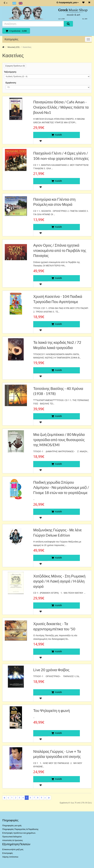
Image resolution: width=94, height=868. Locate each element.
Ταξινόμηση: (10, 72)
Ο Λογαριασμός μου (68, 2)
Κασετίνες (27, 47)
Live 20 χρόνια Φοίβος (51, 670)
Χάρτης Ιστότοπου (10, 857)
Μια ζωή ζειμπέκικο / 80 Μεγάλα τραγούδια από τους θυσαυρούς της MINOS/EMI (59, 440)
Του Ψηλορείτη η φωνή (51, 710)
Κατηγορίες (11, 39)
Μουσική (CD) (14, 47)
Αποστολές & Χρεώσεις (13, 840)
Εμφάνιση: (11, 83)
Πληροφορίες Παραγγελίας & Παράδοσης (20, 829)
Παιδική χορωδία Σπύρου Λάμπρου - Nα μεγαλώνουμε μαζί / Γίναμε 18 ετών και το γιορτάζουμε (61, 487)
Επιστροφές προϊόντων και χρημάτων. (19, 833)
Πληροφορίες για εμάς (12, 826)
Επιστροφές (8, 853)
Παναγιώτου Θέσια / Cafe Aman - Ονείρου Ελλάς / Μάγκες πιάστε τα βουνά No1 (61, 107)
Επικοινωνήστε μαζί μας (13, 849)
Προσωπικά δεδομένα (12, 837)
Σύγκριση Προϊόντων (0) (15, 66)
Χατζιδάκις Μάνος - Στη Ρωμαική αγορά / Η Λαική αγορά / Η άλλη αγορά (59, 581)
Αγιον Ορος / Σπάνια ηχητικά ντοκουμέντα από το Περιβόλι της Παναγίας (60, 250)
